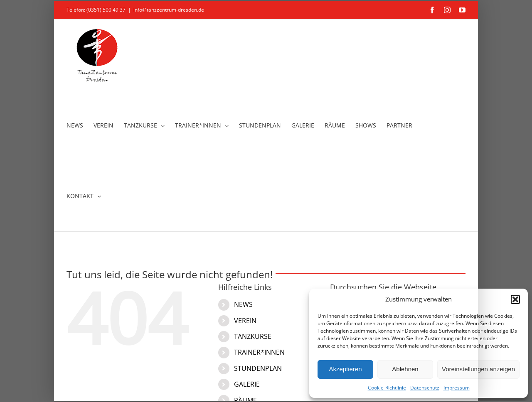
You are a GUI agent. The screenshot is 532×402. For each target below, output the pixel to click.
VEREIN (245, 321)
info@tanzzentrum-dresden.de (169, 10)
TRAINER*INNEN (259, 352)
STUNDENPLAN (258, 368)
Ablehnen (405, 369)
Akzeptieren (345, 369)
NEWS (243, 304)
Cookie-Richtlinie (387, 388)
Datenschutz (425, 388)
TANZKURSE (253, 336)
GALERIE (247, 384)
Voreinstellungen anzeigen (478, 369)
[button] (515, 299)
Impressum (457, 388)
